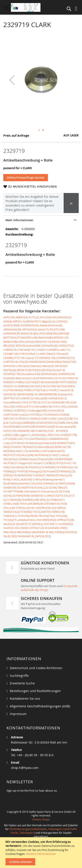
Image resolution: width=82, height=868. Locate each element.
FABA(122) (23, 382)
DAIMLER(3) (54, 362)
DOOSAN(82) (49, 374)
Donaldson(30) (31, 374)
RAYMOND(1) (26, 475)
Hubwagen (55, 829)
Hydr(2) (23, 415)
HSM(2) (8, 410)
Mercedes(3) (46, 447)
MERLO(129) (63, 447)
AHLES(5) (46, 317)
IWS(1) (54, 418)
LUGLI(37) (10, 443)
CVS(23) (23, 362)
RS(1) (31, 479)
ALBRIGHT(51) (32, 321)
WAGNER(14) (40, 532)
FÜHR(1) (54, 390)
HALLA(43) (41, 398)
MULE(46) (27, 455)
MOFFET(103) (12, 455)
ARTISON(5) (29, 329)
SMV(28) (16, 500)
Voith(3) (8, 528)
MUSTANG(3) (43, 455)
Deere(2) (36, 366)
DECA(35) (24, 366)
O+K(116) (70, 463)
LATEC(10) (52, 435)
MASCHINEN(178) (15, 447)
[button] (12, 80)
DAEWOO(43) (37, 362)
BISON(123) (61, 338)
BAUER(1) (27, 338)
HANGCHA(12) (57, 398)
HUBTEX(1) (21, 410)
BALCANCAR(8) (43, 333)
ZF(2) (48, 536)
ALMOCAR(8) (12, 325)
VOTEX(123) (37, 528)
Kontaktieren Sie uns (25, 698)
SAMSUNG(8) (67, 483)
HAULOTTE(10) (31, 402)
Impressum (18, 714)
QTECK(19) (10, 475)
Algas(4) (47, 321)
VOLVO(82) (21, 528)
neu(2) (65, 455)
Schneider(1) (32, 491)
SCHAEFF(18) (25, 487)
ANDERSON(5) (30, 325)
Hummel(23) (56, 410)
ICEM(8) (64, 415)
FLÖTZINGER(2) (13, 390)
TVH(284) (61, 516)
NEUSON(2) (11, 459)
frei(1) (44, 390)
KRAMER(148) (26, 431)
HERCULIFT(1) (25, 406)
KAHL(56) (72, 423)
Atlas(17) (43, 329)
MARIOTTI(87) (66, 443)
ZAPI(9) (39, 536)
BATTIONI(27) (12, 338)
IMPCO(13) (10, 418)
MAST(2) (32, 447)
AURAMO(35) (12, 333)
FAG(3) (34, 382)
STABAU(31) (57, 500)
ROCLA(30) (21, 479)
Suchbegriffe (19, 676)
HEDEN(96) (58, 402)
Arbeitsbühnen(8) (51, 325)
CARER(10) (10, 350)
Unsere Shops (41, 819)
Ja (71, 203)
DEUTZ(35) (34, 370)
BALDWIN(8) (61, 333)
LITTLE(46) (10, 439)
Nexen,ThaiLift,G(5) (41, 459)
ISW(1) (45, 418)
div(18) (61, 370)
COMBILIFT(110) (14, 358)
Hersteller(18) (43, 406)
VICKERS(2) (66, 524)
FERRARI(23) (25, 386)
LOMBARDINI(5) (58, 439)
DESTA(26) (10, 370)
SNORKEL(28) (30, 500)
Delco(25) (48, 366)
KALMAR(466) (12, 427)
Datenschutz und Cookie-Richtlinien (36, 668)
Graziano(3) (65, 394)
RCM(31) (41, 475)
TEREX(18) (58, 512)
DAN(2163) (69, 362)
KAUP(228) (28, 427)
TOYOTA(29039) (28, 516)
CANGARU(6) (49, 346)
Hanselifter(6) (12, 402)
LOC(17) (22, 439)
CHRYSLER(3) (27, 354)
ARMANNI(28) (12, 329)
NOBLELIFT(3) (54, 463)
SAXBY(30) (10, 487)
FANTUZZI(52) (68, 382)
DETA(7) (22, 370)
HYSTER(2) (36, 415)
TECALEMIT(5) (42, 512)
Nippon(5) (26, 463)
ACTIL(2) (34, 317)
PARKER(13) (52, 467)
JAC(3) (63, 418)
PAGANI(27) (36, 467)
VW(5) (64, 528)
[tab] (41, 220)
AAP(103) (9, 317)
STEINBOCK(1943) (55, 504)
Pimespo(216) (38, 471)
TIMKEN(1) (10, 516)
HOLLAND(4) (69, 406)
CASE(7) (41, 350)
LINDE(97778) (68, 435)
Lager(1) (24, 435)
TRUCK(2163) (47, 516)
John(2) (16, 423)
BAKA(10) (27, 333)
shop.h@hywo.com (25, 768)
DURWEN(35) (67, 374)
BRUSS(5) (9, 346)
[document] (42, 853)
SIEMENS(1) (38, 496)
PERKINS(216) (69, 467)
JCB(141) (73, 418)
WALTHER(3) (57, 532)
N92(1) (56, 455)
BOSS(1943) (59, 342)
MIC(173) (22, 451)
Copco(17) (31, 358)
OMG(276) (22, 467)
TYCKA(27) (10, 520)
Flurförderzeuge (19, 829)
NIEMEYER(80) (63, 459)
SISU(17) (69, 496)
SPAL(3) (44, 500)
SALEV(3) (37, 483)
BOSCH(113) (43, 342)
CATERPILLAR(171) (59, 350)
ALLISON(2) (60, 321)
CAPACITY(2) (66, 346)
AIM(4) (8, 321)
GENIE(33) (10, 394)
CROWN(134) (47, 358)
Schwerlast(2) (50, 491)
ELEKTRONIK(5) (43, 378)
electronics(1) (24, 378)
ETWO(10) (72, 378)
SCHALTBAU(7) (58, 487)
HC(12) (45, 402)
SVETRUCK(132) (46, 508)
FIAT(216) (40, 386)
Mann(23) (50, 443)
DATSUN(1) (10, 366)
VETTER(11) (51, 524)
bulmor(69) (33, 346)
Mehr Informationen (19, 220)
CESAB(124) (11, 354)
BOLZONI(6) (27, 342)
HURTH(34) (10, 415)
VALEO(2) (9, 524)
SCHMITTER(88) (13, 491)
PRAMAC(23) (67, 471)
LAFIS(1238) (11, 435)
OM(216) (9, 467)
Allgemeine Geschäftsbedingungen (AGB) (40, 706)
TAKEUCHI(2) (11, 512)
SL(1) (6, 500)
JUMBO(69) (28, 423)
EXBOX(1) (9, 382)
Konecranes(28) (66, 427)
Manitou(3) (36, 443)
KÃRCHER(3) (59, 431)
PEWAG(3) (10, 471)
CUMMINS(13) (65, 358)
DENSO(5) (61, 366)
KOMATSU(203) (45, 427)
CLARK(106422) (46, 354)
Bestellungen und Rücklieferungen (35, 691)
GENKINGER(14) (27, 394)
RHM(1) (8, 479)
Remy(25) (66, 475)
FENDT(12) (10, 386)
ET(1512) (59, 378)
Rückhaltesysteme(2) (17, 483)
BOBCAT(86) (11, 342)
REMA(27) (53, 475)
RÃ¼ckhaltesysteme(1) (50, 479)
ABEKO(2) (22, 317)
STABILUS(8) (11, 504)
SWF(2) (61, 508)
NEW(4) (24, 459)
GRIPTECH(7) (12, 398)
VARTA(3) (37, 524)
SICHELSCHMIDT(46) (17, 496)
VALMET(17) (23, 524)
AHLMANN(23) (62, 317)
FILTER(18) (53, 386)
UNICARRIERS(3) (46, 520)
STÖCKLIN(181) (26, 508)
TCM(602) (26, 512)
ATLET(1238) (57, 329)
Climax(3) (62, 354)
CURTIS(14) (10, 362)
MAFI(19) (22, 443)
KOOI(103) (10, 431)
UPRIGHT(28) (65, 520)
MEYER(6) (9, 451)
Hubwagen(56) (38, 410)
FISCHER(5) (68, 386)
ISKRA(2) (35, 418)
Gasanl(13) (67, 390)
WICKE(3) (71, 532)
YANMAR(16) (26, 536)
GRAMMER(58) (47, 394)
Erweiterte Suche (22, 683)
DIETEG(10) (48, 370)
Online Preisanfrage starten (26, 177)
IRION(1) (24, 418)
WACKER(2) (24, 532)
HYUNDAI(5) (51, 415)
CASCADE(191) (26, 350)
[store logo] (26, 7)
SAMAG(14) (50, 483)
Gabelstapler (39, 829)
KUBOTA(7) (42, 431)
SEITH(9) (64, 491)
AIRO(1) (17, 321)
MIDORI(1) (35, 451)
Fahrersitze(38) (49, 382)
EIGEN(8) (9, 378)
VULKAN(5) (52, 528)
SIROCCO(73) (55, 496)
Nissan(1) (39, 463)
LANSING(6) (38, 435)
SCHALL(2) (41, 487)
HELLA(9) (9, 406)
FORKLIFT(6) (32, 390)
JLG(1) (7, 423)
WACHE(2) (10, 532)
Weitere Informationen (41, 854)
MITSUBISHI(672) (54, 451)
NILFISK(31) (11, 463)
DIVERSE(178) (12, 374)
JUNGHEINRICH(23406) (51, 423)
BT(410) (21, 346)
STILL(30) (9, 508)
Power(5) (53, 471)
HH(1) (56, 406)
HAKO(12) (27, 398)
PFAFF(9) (22, 471)
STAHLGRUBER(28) (31, 504)
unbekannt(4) (26, 520)
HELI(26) (71, 402)
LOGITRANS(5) (38, 439)
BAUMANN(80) (43, 338)
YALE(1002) (10, 536)
